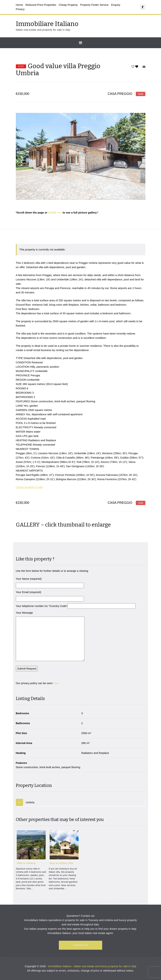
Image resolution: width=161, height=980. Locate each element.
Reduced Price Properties (41, 5)
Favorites (137, 68)
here (56, 683)
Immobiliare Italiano (47, 24)
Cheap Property (68, 5)
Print (144, 68)
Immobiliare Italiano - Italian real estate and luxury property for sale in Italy (92, 966)
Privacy (20, 9)
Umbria (30, 802)
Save (133, 68)
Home (19, 5)
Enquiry (116, 5)
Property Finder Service (94, 5)
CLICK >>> (55, 212)
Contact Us (80, 945)
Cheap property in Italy (29, 487)
